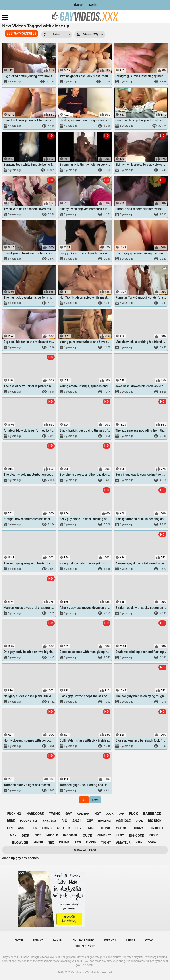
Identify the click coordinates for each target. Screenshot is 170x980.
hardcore (35, 814)
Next (95, 800)
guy (90, 821)
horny (138, 828)
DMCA (149, 940)
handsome (70, 835)
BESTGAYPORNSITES (21, 33)
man (13, 835)
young (122, 828)
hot (98, 814)
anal (77, 821)
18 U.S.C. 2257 (85, 946)
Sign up (78, 5)
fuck (133, 814)
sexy (120, 835)
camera (83, 814)
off (121, 814)
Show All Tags (85, 850)
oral (139, 821)
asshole (123, 821)
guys (38, 835)
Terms (130, 940)
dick (25, 835)
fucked (91, 843)
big (64, 821)
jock (110, 814)
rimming (104, 821)
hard (91, 828)
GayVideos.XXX (80, 972)
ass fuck (64, 828)
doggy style (29, 821)
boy (78, 828)
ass (21, 828)
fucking (14, 814)
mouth (38, 843)
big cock (137, 835)
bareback (152, 814)
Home (19, 940)
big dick (155, 821)
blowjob (20, 843)
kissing (64, 843)
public (154, 835)
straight (156, 828)
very (139, 843)
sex (51, 843)
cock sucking (41, 828)
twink (54, 814)
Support (110, 940)
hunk (106, 828)
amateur (123, 843)
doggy (152, 843)
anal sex (49, 821)
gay (69, 814)
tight (106, 843)
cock (87, 835)
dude (11, 821)
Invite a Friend (83, 940)
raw (78, 842)
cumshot (104, 835)
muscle (52, 835)
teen (9, 828)
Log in (93, 5)
